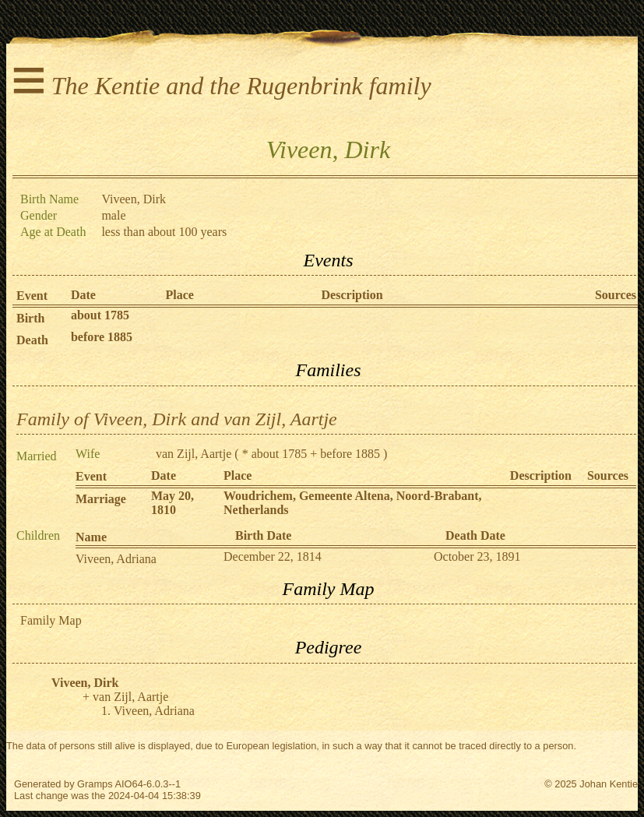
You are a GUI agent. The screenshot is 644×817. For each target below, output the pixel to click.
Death (32, 340)
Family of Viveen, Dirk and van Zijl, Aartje (177, 419)
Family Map (51, 620)
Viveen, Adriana (116, 559)
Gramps (95, 784)
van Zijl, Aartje (194, 454)
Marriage (101, 499)
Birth (30, 318)
